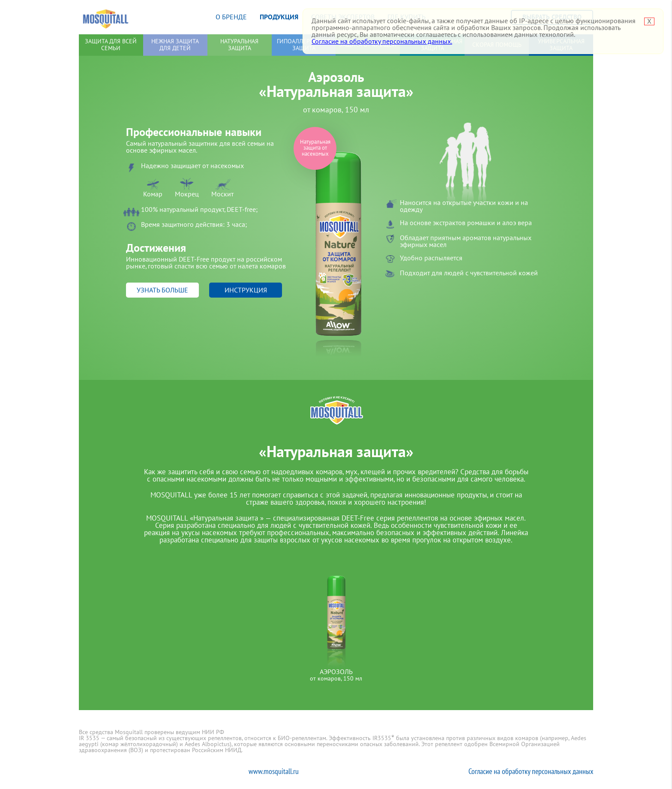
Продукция (279, 17)
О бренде (231, 17)
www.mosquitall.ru (274, 771)
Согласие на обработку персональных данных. (382, 42)
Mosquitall (106, 17)
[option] (336, 225)
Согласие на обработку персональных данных (531, 771)
